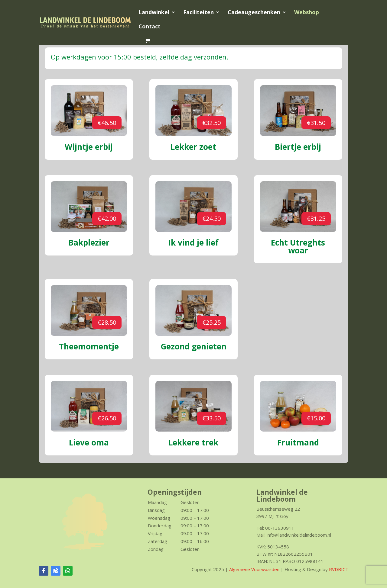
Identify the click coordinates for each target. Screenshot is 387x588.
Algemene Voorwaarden (254, 569)
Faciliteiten (198, 13)
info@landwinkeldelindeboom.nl (299, 535)
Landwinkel (154, 13)
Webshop (307, 13)
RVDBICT (339, 569)
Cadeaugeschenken (254, 13)
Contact (150, 27)
